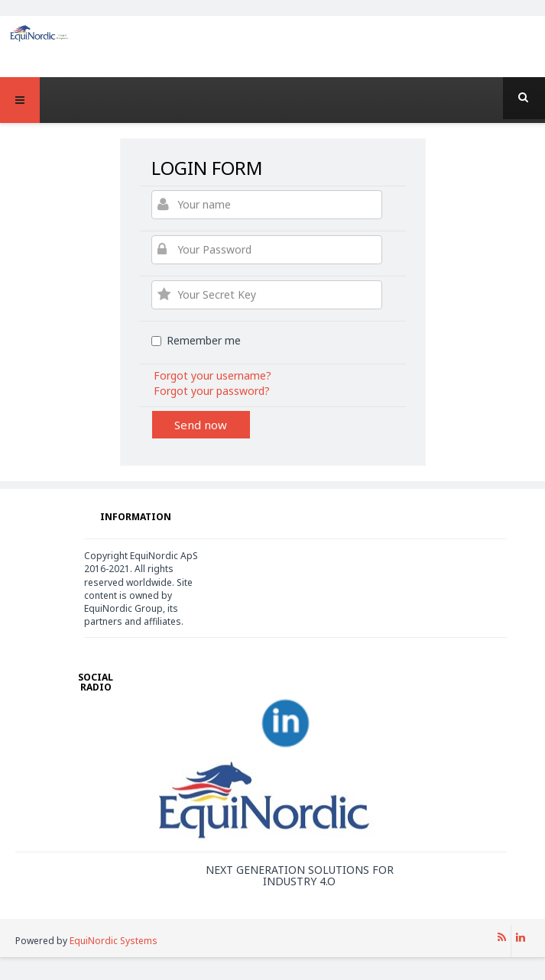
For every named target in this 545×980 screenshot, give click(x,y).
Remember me (196, 340)
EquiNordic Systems (114, 941)
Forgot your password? (212, 391)
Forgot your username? (212, 375)
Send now (201, 425)
